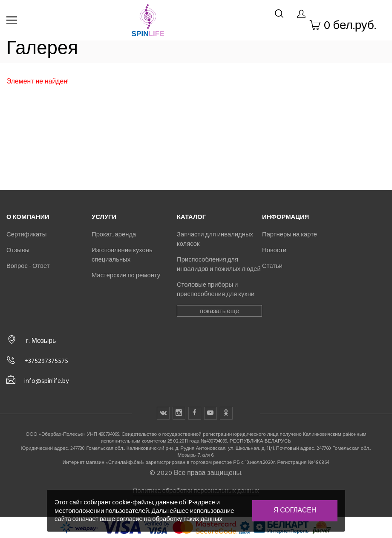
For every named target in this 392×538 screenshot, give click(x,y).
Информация (285, 217)
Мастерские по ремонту (126, 275)
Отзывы (18, 250)
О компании (28, 217)
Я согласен (295, 510)
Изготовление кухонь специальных (122, 255)
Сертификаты (26, 234)
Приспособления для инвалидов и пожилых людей (219, 264)
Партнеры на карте (290, 234)
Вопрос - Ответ (28, 266)
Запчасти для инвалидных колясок (215, 239)
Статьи (272, 266)
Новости (274, 250)
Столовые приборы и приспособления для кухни (216, 289)
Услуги (104, 217)
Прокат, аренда (114, 234)
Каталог (191, 217)
